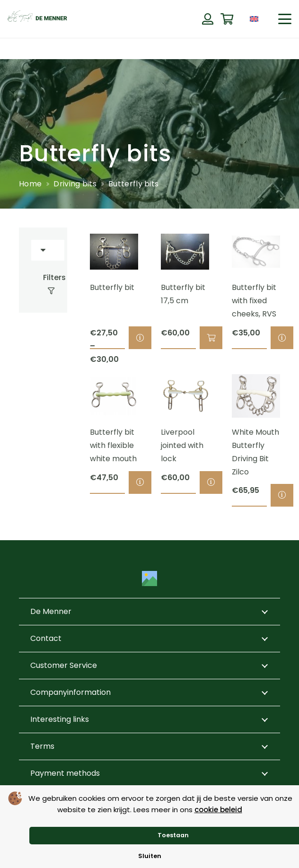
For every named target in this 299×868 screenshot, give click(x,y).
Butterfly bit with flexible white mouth (113, 445)
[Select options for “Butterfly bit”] (140, 338)
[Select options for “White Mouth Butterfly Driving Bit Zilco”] (282, 495)
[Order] (48, 250)
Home (30, 184)
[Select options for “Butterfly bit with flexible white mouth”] (140, 482)
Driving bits (75, 184)
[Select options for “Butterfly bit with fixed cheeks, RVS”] (282, 338)
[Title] (149, 579)
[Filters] (43, 284)
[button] (285, 19)
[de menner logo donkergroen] (37, 19)
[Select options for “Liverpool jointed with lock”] (211, 482)
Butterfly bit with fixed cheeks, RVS (254, 301)
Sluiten (150, 856)
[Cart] (227, 19)
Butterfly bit (112, 287)
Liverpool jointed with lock (182, 445)
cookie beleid (218, 810)
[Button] (207, 19)
